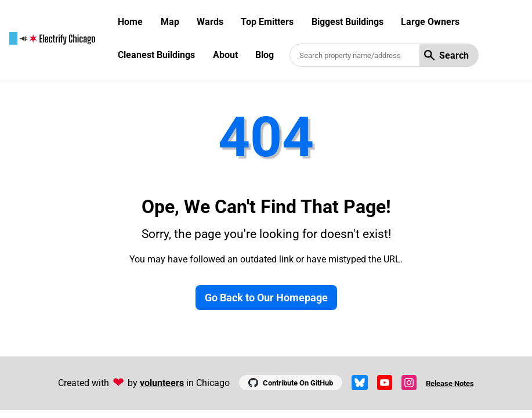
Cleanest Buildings (156, 55)
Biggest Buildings (348, 22)
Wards (210, 22)
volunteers (162, 383)
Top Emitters (267, 22)
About (225, 55)
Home (130, 22)
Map (170, 22)
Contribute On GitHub (290, 383)
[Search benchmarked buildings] (354, 55)
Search (446, 55)
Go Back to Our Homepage (266, 298)
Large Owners (430, 22)
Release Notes (450, 383)
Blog (265, 55)
